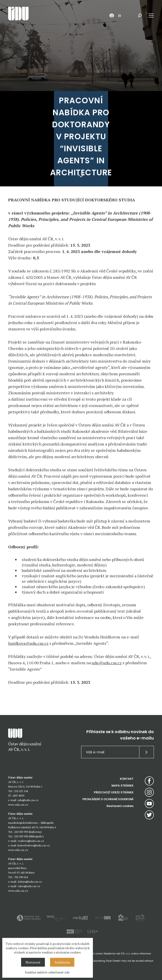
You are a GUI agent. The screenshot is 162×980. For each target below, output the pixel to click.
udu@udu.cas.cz (107, 663)
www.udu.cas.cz (18, 805)
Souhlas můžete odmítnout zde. (48, 972)
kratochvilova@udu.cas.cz (34, 845)
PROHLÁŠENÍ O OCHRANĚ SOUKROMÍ (108, 799)
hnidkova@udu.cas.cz (28, 643)
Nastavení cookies (120, 806)
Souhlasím (62, 962)
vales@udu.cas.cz (29, 886)
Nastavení (33, 962)
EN (120, 16)
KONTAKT (127, 779)
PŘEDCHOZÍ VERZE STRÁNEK (114, 792)
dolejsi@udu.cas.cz (30, 882)
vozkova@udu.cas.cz (31, 841)
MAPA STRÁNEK (122, 786)
